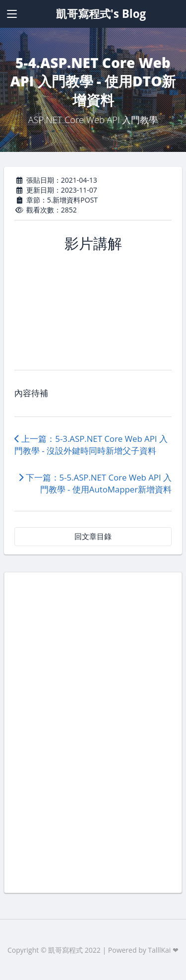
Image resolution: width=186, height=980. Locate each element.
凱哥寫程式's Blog (101, 14)
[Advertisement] (93, 731)
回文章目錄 (93, 536)
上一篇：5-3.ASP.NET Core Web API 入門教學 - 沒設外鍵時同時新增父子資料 (91, 445)
